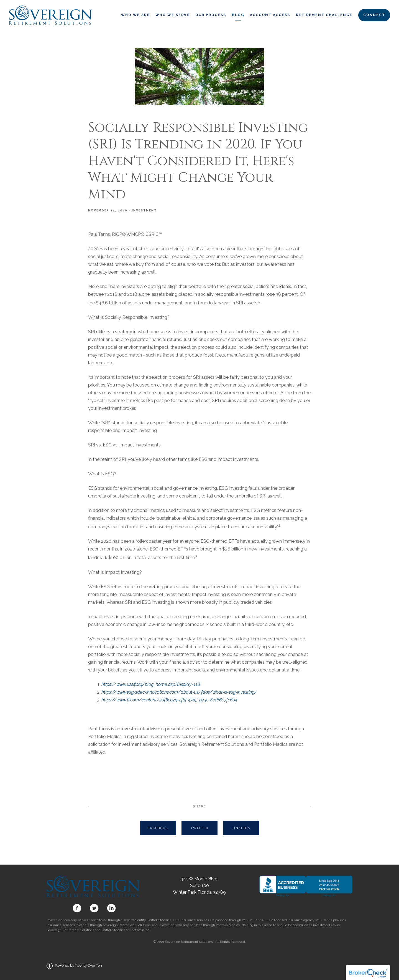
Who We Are (135, 15)
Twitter (199, 828)
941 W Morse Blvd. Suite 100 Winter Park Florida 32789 (199, 886)
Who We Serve (172, 15)
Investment (144, 210)
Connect (374, 15)
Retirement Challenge (324, 15)
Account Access (270, 15)
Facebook (158, 828)
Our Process (211, 15)
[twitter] (94, 908)
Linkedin (241, 828)
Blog (238, 15)
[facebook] (77, 908)
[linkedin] (110, 908)
